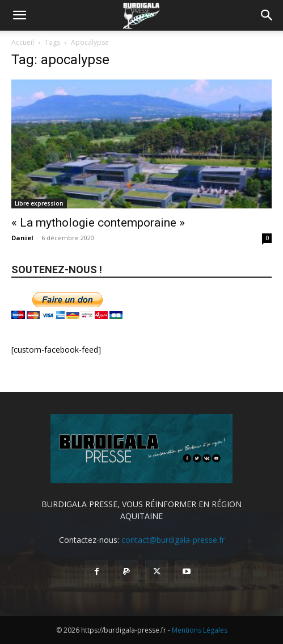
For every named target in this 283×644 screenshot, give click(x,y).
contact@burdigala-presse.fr (173, 540)
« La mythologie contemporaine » (98, 223)
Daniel (22, 238)
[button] (19, 15)
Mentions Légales (200, 630)
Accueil (23, 42)
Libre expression (39, 203)
